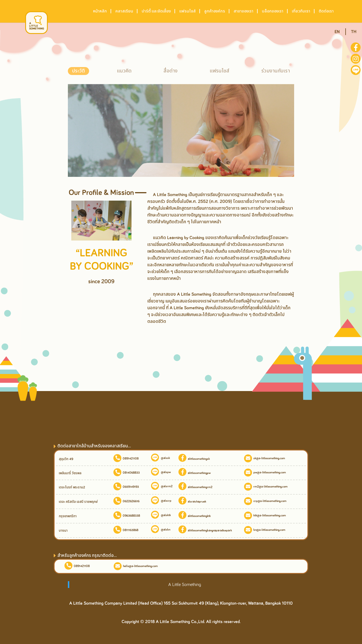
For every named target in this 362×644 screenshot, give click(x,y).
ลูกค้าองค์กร (215, 11)
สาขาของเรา (244, 11)
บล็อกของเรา (273, 11)
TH (354, 32)
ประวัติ (78, 71)
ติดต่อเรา (326, 11)
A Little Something (185, 585)
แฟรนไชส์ (219, 71)
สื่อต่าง (171, 71)
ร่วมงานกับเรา (276, 71)
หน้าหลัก (100, 11)
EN (337, 32)
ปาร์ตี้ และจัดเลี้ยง (156, 11)
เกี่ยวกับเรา (301, 11)
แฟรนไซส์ (188, 11)
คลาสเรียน (124, 11)
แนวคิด (124, 71)
